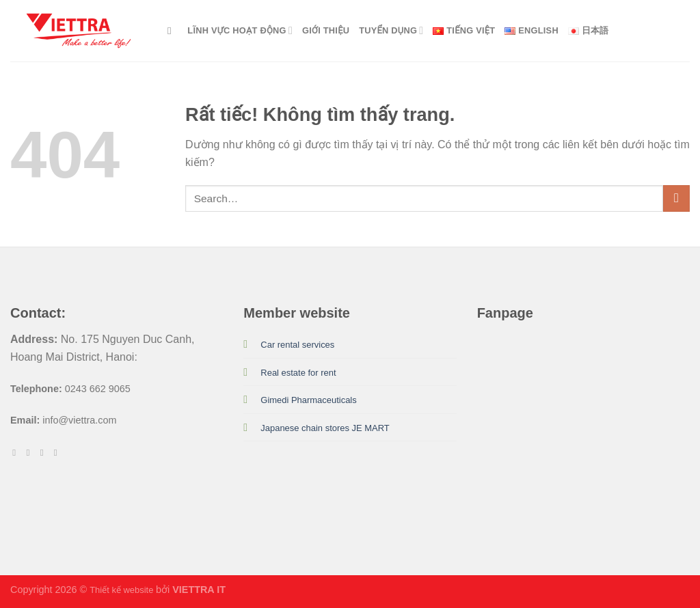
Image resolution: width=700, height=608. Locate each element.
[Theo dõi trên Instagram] (31, 453)
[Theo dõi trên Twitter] (45, 453)
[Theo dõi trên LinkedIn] (58, 453)
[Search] (173, 31)
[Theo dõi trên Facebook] (17, 453)
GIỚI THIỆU (326, 30)
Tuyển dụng (391, 30)
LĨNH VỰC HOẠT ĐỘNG (240, 30)
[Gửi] (676, 198)
